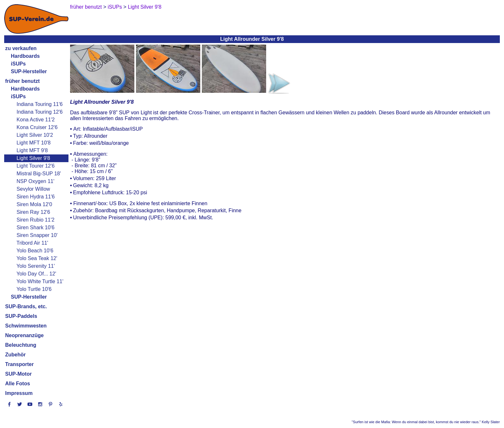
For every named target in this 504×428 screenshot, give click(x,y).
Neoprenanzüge (24, 335)
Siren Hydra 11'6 (36, 197)
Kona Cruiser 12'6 (37, 127)
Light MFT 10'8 (34, 143)
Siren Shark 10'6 (36, 227)
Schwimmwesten (26, 326)
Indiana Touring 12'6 (40, 112)
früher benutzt (22, 81)
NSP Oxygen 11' (36, 181)
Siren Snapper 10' (37, 235)
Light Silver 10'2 (35, 135)
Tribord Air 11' (32, 243)
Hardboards (25, 56)
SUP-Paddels (21, 316)
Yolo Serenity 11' (36, 266)
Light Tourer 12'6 (36, 166)
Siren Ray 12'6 (33, 212)
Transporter (19, 364)
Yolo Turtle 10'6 (34, 289)
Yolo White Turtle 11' (40, 281)
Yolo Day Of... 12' (36, 274)
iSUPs (18, 64)
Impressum (19, 393)
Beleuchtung (21, 345)
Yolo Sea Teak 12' (37, 258)
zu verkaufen (21, 48)
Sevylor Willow (33, 189)
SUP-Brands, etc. (26, 306)
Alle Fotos (18, 384)
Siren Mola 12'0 (35, 204)
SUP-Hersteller (29, 71)
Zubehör (15, 355)
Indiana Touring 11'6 (40, 104)
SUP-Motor (18, 374)
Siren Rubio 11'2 (36, 220)
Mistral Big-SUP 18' (39, 174)
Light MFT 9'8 (32, 150)
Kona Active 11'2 (36, 120)
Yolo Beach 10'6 (35, 251)
